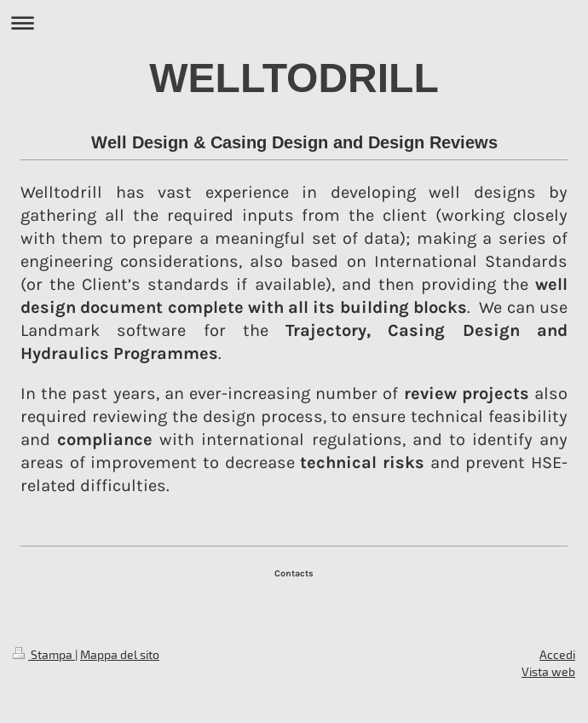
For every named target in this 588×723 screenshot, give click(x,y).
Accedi (557, 654)
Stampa (44, 654)
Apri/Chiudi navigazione (294, 23)
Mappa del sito (120, 654)
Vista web (548, 671)
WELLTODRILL (294, 78)
